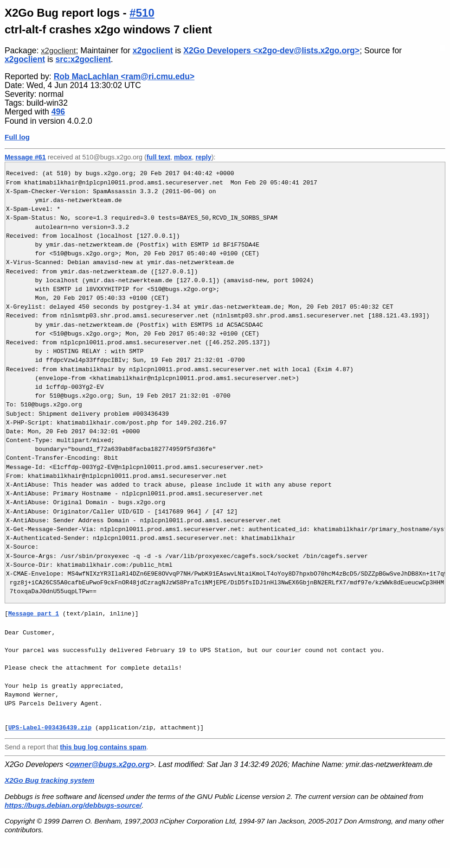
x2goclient (58, 51)
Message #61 (25, 157)
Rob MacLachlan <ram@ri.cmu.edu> (124, 76)
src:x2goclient (83, 59)
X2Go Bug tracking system (49, 780)
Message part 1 (34, 614)
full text (158, 157)
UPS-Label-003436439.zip (50, 728)
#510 (142, 13)
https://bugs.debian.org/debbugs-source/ (73, 805)
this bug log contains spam (103, 747)
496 (58, 112)
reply (203, 157)
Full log (17, 137)
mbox (183, 157)
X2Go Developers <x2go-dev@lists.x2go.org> (271, 51)
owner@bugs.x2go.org (110, 764)
